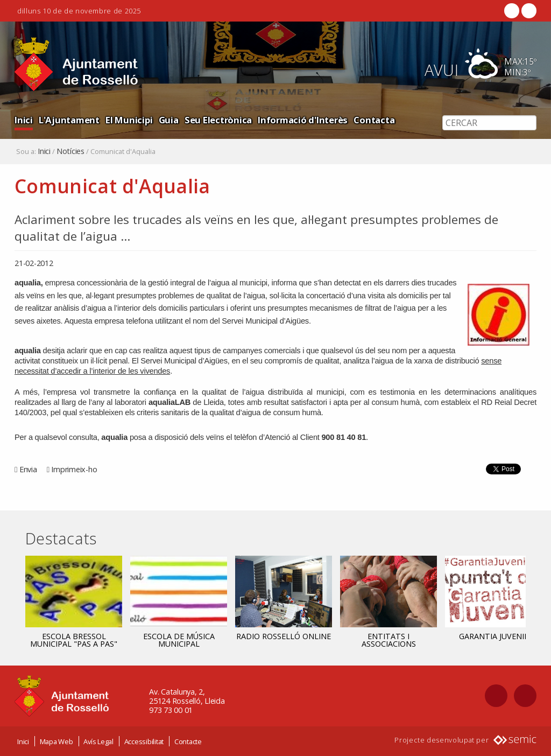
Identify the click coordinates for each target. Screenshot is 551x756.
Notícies (70, 151)
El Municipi (129, 120)
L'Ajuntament (69, 120)
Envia (28, 469)
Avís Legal (98, 741)
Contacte (188, 741)
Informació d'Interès (303, 120)
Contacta (374, 120)
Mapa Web (56, 741)
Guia (169, 120)
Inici (24, 120)
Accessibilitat (144, 741)
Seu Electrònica (218, 120)
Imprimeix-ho (74, 469)
